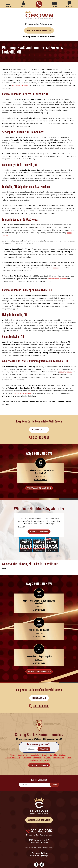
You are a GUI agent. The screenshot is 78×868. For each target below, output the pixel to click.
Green (44, 718)
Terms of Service (40, 845)
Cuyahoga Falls (33, 718)
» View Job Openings (39, 815)
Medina (47, 720)
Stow (69, 720)
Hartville (53, 718)
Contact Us (39, 399)
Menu (8, 6)
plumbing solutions (20, 83)
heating (56, 249)
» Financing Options (39, 813)
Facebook (36, 824)
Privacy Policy (33, 845)
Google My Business (42, 824)
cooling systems (66, 346)
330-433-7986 (39, 4)
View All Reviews (39, 498)
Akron (12, 718)
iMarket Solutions (41, 861)
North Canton (59, 720)
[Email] (39, 747)
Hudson (63, 718)
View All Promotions (39, 456)
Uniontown (45, 722)
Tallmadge (33, 722)
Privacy (48, 847)
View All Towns (39, 727)
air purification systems (57, 259)
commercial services (23, 364)
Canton (21, 718)
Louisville (27, 720)
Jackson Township (12, 720)
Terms (51, 847)
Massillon (37, 720)
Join (55, 747)
